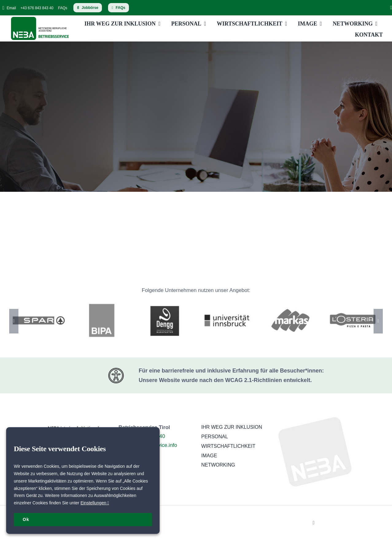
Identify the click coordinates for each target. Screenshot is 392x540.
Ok (26, 519)
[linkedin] (391, 8)
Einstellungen (95, 503)
